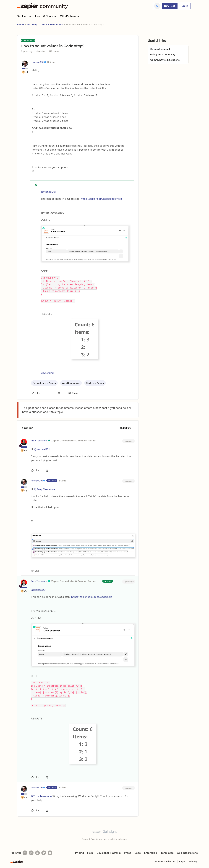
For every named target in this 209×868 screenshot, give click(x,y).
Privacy (193, 862)
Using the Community (163, 54)
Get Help (24, 16)
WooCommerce (71, 383)
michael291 (38, 62)
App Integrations (187, 853)
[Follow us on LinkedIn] (31, 853)
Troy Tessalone (39, 441)
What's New (70, 16)
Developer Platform (109, 853)
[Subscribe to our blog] (37, 853)
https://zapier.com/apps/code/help (101, 199)
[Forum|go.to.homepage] (43, 6)
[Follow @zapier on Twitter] (44, 853)
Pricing (80, 853)
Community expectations (165, 60)
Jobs (138, 853)
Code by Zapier (95, 383)
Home (20, 24)
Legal (182, 862)
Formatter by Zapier (44, 383)
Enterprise (151, 853)
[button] (170, 6)
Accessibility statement (116, 839)
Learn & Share (46, 16)
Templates (167, 853)
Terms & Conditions (92, 839)
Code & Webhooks (52, 24)
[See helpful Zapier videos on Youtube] (50, 853)
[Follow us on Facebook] (25, 853)
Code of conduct (160, 49)
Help (90, 853)
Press (128, 853)
